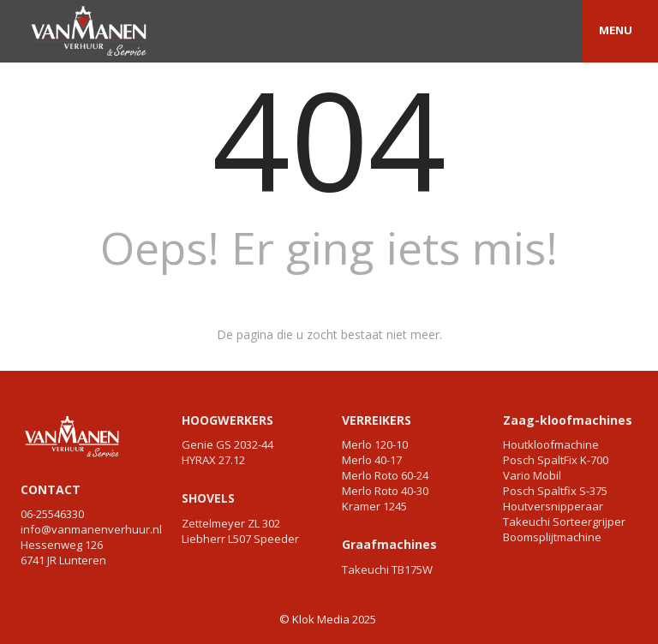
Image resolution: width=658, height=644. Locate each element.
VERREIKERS (377, 420)
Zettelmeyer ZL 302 (231, 523)
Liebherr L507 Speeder (240, 539)
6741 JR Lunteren (63, 560)
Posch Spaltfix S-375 (555, 491)
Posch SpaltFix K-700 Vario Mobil (556, 468)
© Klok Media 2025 (328, 619)
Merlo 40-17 (372, 460)
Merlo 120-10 (375, 444)
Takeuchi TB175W (387, 569)
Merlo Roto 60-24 (385, 475)
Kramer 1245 (374, 506)
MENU (616, 30)
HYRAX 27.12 (213, 460)
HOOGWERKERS (227, 420)
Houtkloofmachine (551, 444)
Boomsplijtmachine (552, 537)
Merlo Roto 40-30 (385, 491)
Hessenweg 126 (62, 545)
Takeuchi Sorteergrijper (564, 522)
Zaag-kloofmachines (568, 420)
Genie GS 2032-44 (227, 444)
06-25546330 (52, 514)
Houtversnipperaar (553, 506)
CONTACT (51, 489)
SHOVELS (208, 498)
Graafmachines (389, 544)
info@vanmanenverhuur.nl (91, 529)
